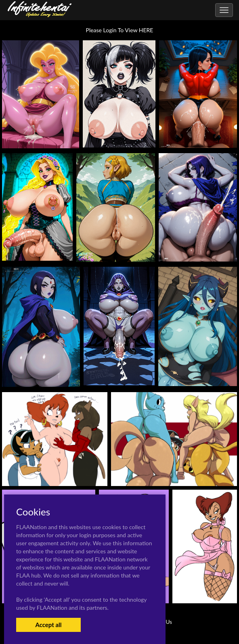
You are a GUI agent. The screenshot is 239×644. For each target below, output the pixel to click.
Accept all (48, 625)
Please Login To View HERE (120, 30)
